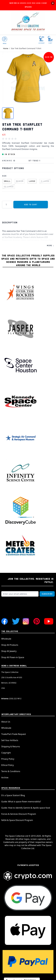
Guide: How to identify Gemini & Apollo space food (26, 808)
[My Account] (42, 40)
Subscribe (47, 594)
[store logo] (28, 22)
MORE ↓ (50, 246)
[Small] (7, 181)
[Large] (32, 181)
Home (6, 48)
